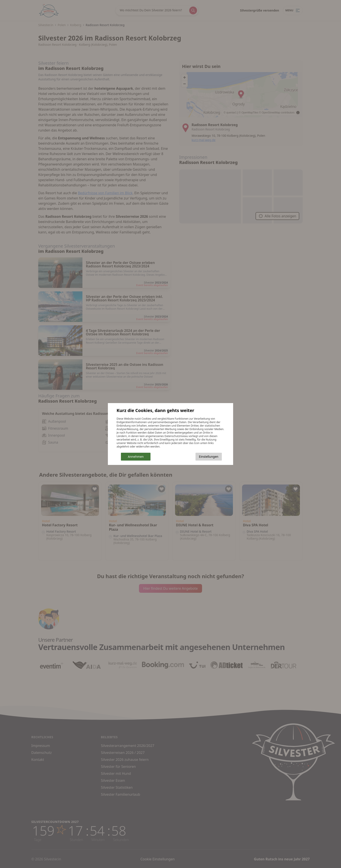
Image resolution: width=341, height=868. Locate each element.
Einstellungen (209, 457)
